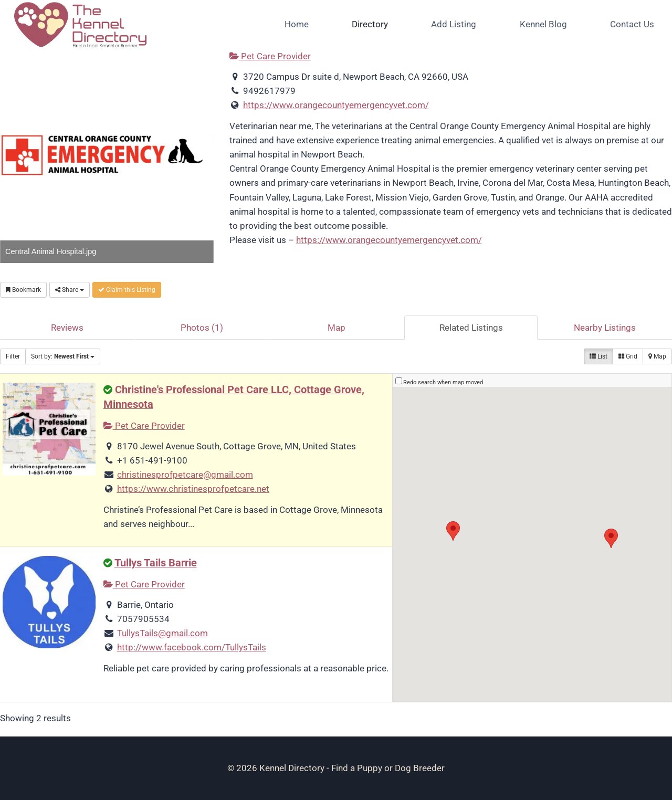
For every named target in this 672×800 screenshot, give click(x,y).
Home (297, 24)
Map (337, 328)
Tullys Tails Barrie (156, 563)
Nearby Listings (605, 328)
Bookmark (23, 290)
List (598, 356)
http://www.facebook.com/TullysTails (192, 647)
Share (70, 290)
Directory (370, 24)
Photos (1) (202, 328)
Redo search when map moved (443, 382)
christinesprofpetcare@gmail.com (185, 475)
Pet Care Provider (270, 56)
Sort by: (63, 356)
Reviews (67, 328)
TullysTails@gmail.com (162, 633)
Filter (13, 356)
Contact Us (632, 24)
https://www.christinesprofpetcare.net (193, 489)
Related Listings (471, 328)
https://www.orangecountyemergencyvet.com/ (336, 105)
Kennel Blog (543, 24)
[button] (453, 531)
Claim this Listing (127, 290)
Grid (628, 356)
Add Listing (454, 24)
